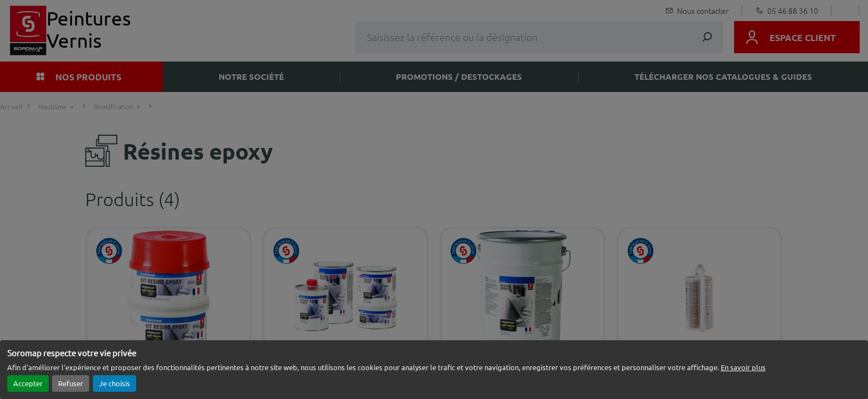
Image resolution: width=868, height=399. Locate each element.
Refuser (71, 383)
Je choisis (115, 383)
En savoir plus (743, 367)
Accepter (28, 383)
